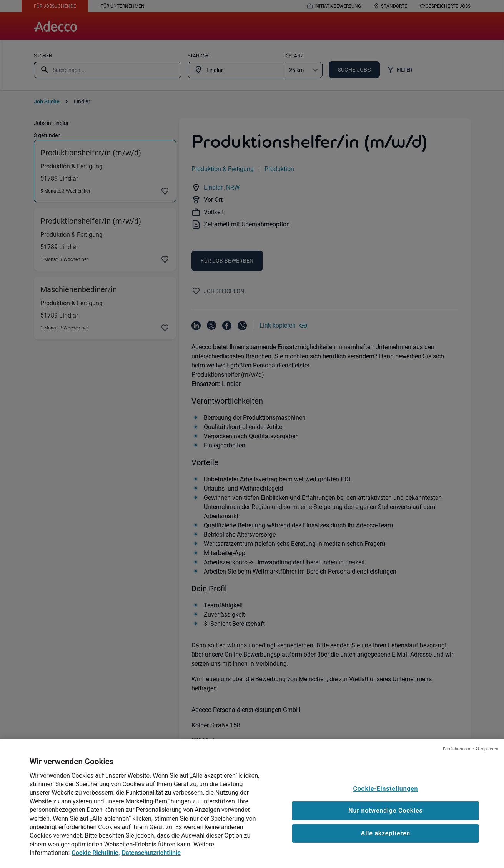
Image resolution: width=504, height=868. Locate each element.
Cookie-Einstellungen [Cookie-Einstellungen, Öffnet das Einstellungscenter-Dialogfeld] (386, 801)
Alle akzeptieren (386, 846)
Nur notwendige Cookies (385, 823)
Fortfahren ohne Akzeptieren (471, 761)
